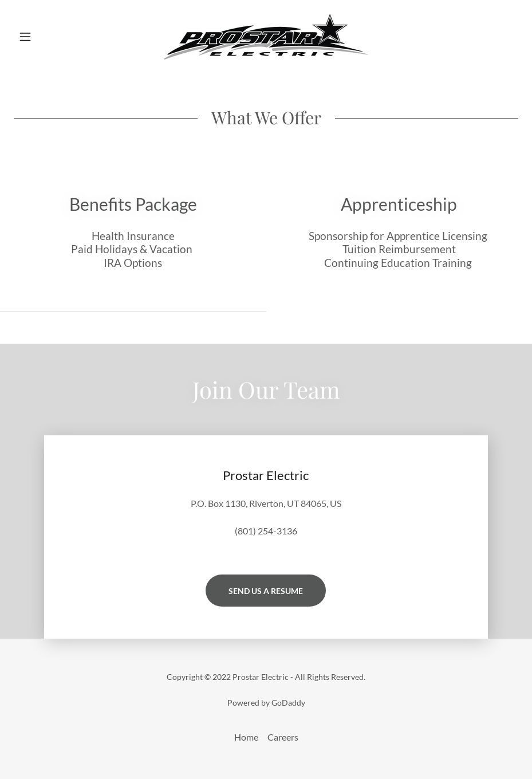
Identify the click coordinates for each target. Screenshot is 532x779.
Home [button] (246, 737)
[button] (52, 37)
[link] (266, 37)
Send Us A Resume (266, 591)
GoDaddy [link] (288, 703)
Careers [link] (283, 737)
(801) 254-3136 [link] (266, 531)
